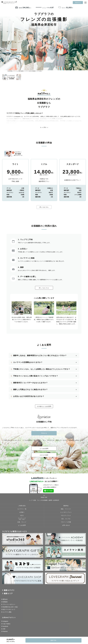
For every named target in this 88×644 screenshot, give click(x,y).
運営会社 (5, 599)
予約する (78, 3)
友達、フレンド (22, 522)
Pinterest (5, 631)
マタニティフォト (66, 516)
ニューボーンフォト (66, 512)
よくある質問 (44, 449)
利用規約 (5, 602)
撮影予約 (53, 640)
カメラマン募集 (7, 612)
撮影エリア (8, 593)
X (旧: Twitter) (6, 624)
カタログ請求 (44, 455)
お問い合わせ (66, 525)
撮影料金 (66, 506)
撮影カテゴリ (9, 590)
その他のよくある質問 (44, 406)
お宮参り (22, 512)
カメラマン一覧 (22, 509)
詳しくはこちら (44, 207)
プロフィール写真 (66, 522)
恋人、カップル (66, 519)
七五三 (22, 516)
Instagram (5, 621)
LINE (4, 629)
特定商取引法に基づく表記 (10, 607)
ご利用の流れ (22, 506)
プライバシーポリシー (9, 604)
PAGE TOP (44, 496)
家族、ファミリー (66, 509)
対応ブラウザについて (9, 609)
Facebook (5, 626)
